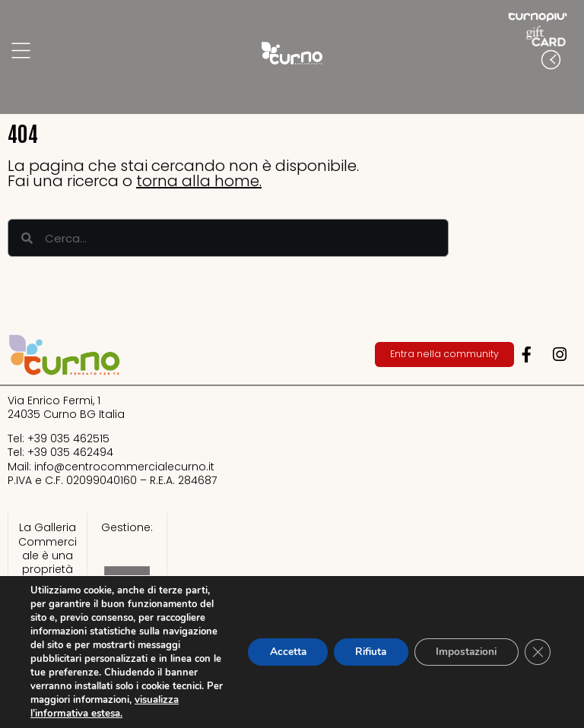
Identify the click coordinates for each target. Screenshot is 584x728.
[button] (569, 90)
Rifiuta (363, 652)
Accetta (276, 652)
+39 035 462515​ (68, 438)
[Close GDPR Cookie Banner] (537, 652)
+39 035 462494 (70, 452)
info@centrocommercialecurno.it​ (124, 467)
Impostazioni (463, 652)
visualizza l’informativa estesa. (99, 714)
